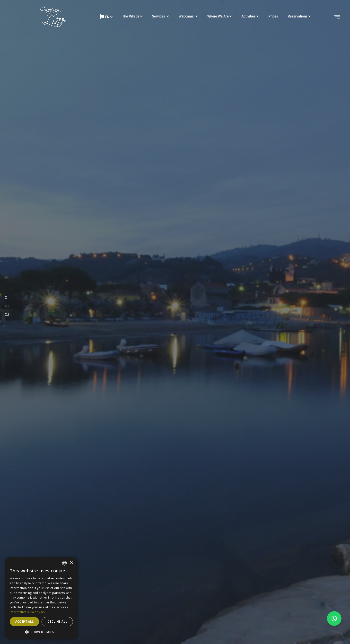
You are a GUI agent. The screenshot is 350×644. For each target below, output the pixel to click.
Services (159, 16)
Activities (248, 16)
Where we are (218, 16)
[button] (41, 632)
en (105, 17)
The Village (131, 16)
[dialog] (41, 598)
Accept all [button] (25, 622)
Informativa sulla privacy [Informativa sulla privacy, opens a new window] (27, 612)
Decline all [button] (57, 622)
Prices (273, 16)
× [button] (71, 563)
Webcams (187, 16)
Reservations (298, 16)
